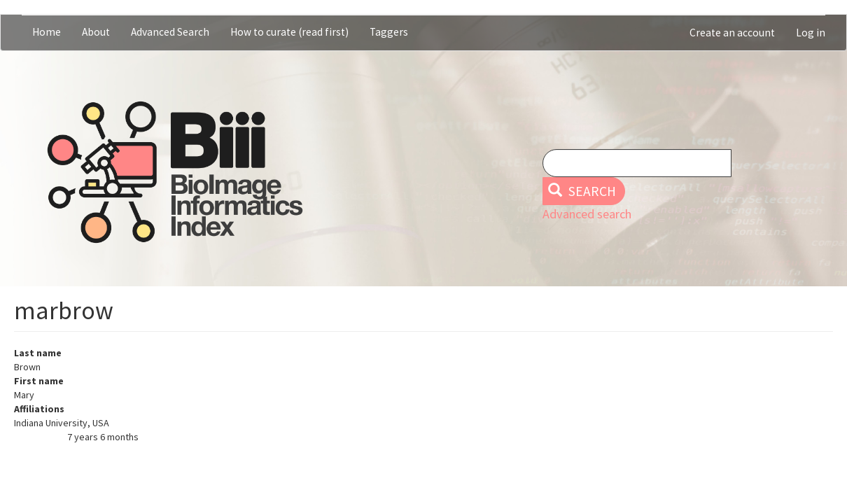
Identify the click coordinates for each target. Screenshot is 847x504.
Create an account (732, 33)
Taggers (389, 32)
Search (582, 191)
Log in (811, 33)
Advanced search (587, 214)
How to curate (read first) (289, 32)
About (96, 32)
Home (47, 32)
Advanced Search (170, 32)
